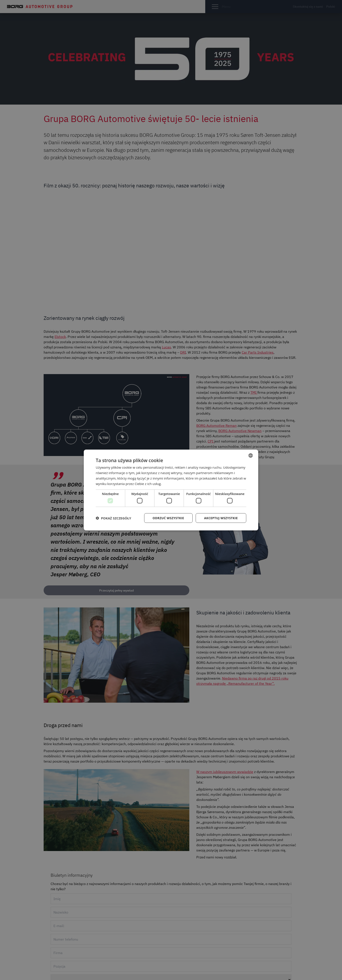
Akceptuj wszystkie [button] (221, 518)
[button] (113, 518)
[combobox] (251, 456)
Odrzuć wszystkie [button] (168, 518)
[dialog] (171, 490)
